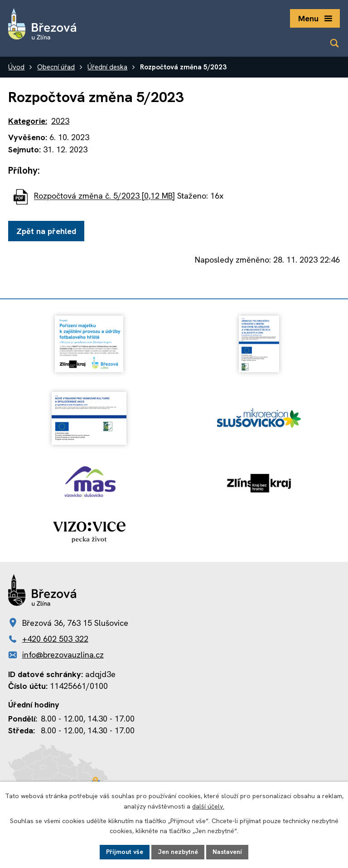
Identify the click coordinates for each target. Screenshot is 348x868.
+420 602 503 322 (55, 639)
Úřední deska (107, 67)
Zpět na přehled (46, 231)
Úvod (16, 67)
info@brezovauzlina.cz (63, 655)
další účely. (208, 806)
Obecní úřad (56, 67)
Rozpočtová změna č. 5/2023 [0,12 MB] (104, 196)
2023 (60, 121)
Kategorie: (28, 121)
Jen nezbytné (178, 852)
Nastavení (227, 852)
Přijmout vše (125, 852)
